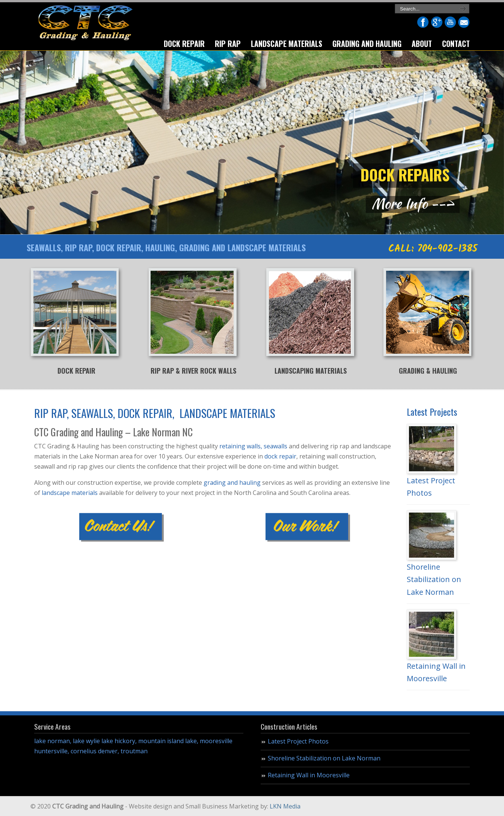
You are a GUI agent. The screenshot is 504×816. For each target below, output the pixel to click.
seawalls (275, 446)
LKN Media (285, 806)
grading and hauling (232, 483)
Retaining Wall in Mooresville (309, 775)
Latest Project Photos (298, 741)
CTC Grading (85, 23)
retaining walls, (241, 446)
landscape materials (70, 493)
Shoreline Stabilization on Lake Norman (434, 579)
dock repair (280, 456)
